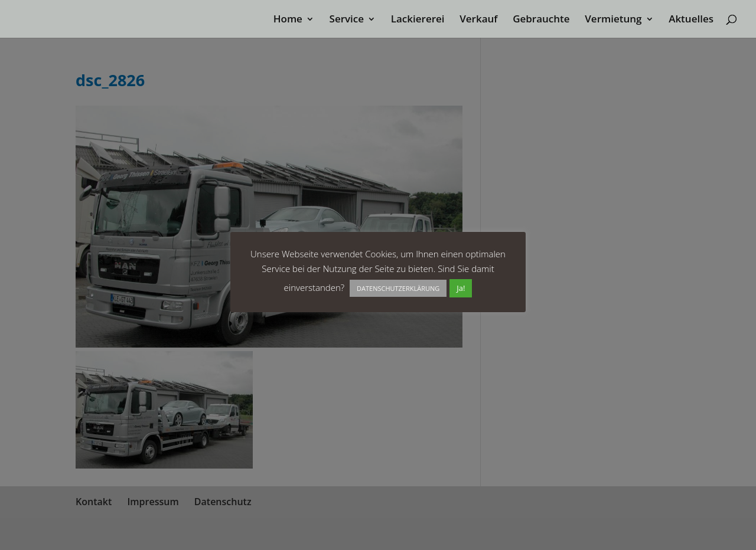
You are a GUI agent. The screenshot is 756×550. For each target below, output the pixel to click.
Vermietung (613, 20)
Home (288, 20)
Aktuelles (691, 20)
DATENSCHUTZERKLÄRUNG (398, 288)
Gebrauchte (541, 20)
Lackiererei (418, 20)
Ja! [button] (461, 288)
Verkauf (478, 20)
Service (347, 20)
